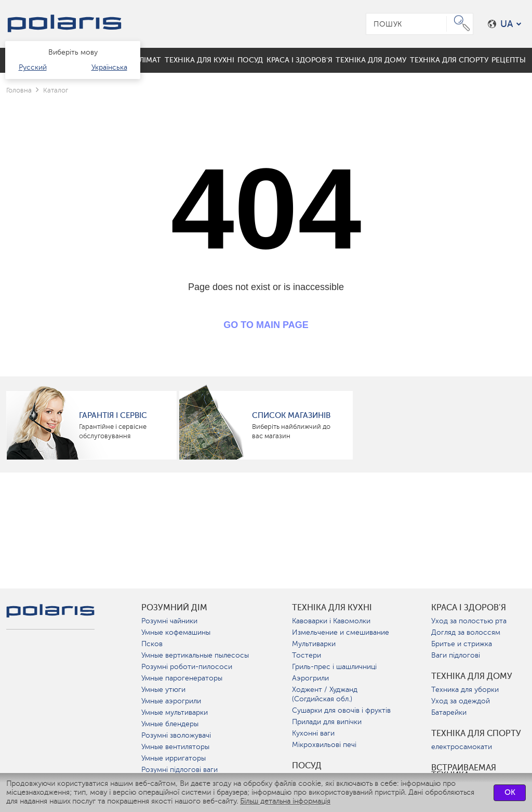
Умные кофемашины (176, 632)
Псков (152, 644)
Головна (19, 90)
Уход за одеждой (461, 701)
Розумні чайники (169, 621)
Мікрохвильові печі (324, 745)
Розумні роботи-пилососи (187, 667)
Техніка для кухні (332, 608)
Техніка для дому (472, 676)
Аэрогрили (310, 678)
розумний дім (174, 608)
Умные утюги (163, 690)
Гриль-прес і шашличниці (334, 667)
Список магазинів (291, 415)
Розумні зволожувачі (176, 735)
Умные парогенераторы (182, 678)
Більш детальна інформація (285, 801)
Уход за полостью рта (469, 621)
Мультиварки (314, 644)
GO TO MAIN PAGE (266, 325)
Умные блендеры (170, 724)
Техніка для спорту (476, 734)
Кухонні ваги (313, 733)
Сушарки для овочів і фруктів (341, 710)
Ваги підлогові (456, 655)
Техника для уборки (465, 690)
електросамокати (462, 747)
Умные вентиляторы (175, 747)
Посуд (307, 766)
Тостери (307, 655)
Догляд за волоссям (466, 632)
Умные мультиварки (175, 712)
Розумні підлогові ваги (179, 770)
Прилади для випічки (327, 722)
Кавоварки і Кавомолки (331, 621)
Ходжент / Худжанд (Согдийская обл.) (325, 694)
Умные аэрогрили (171, 701)
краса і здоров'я (469, 608)
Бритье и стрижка (462, 644)
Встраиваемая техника (464, 771)
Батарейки (449, 712)
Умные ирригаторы (174, 758)
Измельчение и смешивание (341, 632)
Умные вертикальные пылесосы (195, 655)
